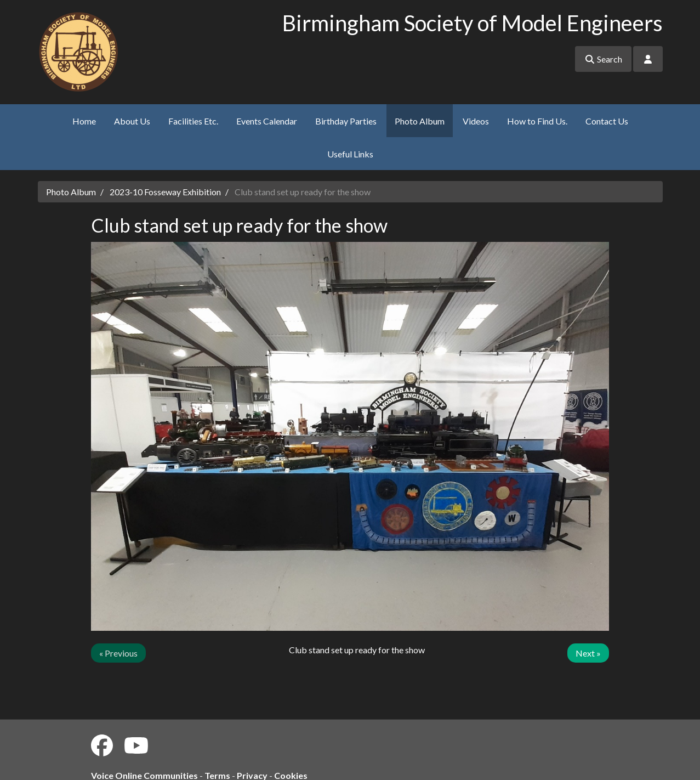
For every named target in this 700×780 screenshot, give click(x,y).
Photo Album (420, 121)
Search (603, 59)
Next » (588, 653)
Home (84, 121)
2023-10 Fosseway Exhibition (165, 192)
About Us (132, 121)
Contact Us (607, 121)
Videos (476, 121)
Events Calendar (267, 121)
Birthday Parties (346, 121)
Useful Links (350, 154)
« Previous (118, 653)
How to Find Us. (537, 121)
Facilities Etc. (193, 121)
